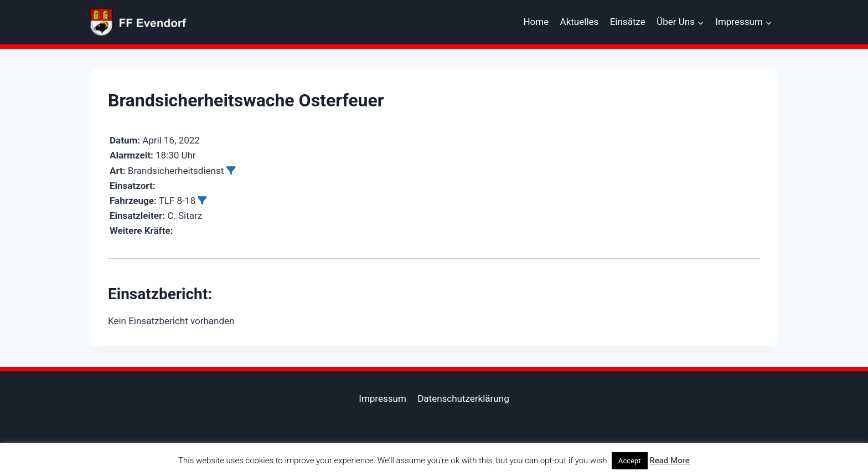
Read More (670, 460)
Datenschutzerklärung (463, 398)
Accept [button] (630, 461)
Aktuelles (580, 22)
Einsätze (628, 22)
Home (536, 22)
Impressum (383, 398)
